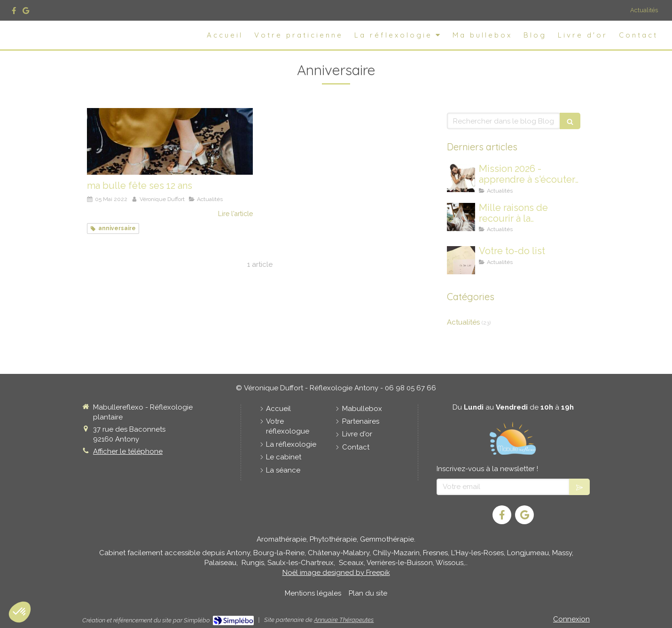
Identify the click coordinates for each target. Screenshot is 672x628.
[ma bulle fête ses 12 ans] (170, 141)
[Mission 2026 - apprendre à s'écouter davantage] (461, 178)
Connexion (571, 619)
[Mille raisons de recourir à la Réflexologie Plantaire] (461, 217)
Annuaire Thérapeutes (344, 620)
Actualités (644, 10)
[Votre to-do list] (461, 260)
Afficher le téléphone (128, 451)
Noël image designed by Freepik (336, 573)
